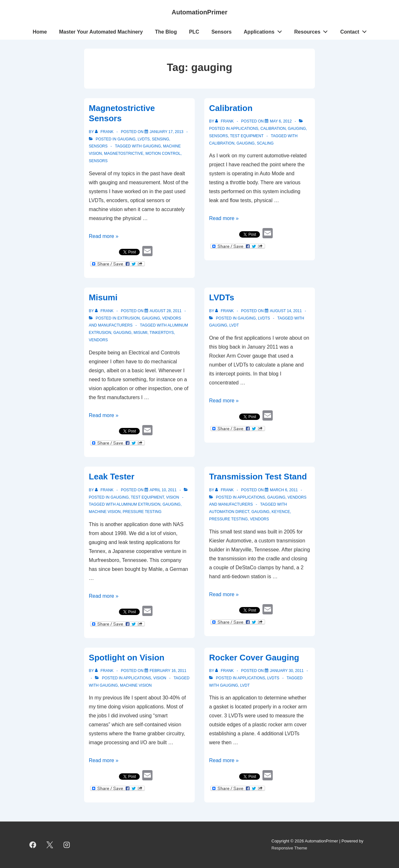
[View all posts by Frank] (105, 132)
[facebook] (33, 845)
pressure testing (142, 512)
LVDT (234, 325)
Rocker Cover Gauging (254, 658)
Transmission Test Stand (258, 477)
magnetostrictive (124, 154)
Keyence (281, 512)
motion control (163, 154)
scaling (265, 143)
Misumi (103, 297)
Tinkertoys (162, 333)
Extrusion (129, 318)
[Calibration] (281, 121)
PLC (194, 32)
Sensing (160, 139)
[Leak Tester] (163, 490)
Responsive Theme (289, 848)
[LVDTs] (286, 311)
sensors (98, 161)
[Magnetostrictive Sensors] (167, 132)
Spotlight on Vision (127, 658)
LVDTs (144, 139)
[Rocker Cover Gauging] (287, 671)
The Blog (166, 32)
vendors (98, 340)
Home (40, 32)
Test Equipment (247, 136)
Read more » (104, 236)
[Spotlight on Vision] (168, 671)
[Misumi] (166, 311)
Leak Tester (112, 477)
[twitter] (50, 845)
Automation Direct (229, 512)
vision (172, 497)
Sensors (221, 32)
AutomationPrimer (199, 12)
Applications (264, 30)
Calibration (231, 108)
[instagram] (67, 845)
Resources (313, 30)
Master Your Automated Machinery (101, 32)
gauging (126, 139)
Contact (355, 30)
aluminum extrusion (138, 504)
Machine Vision (105, 512)
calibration (222, 143)
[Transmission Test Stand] (284, 490)
